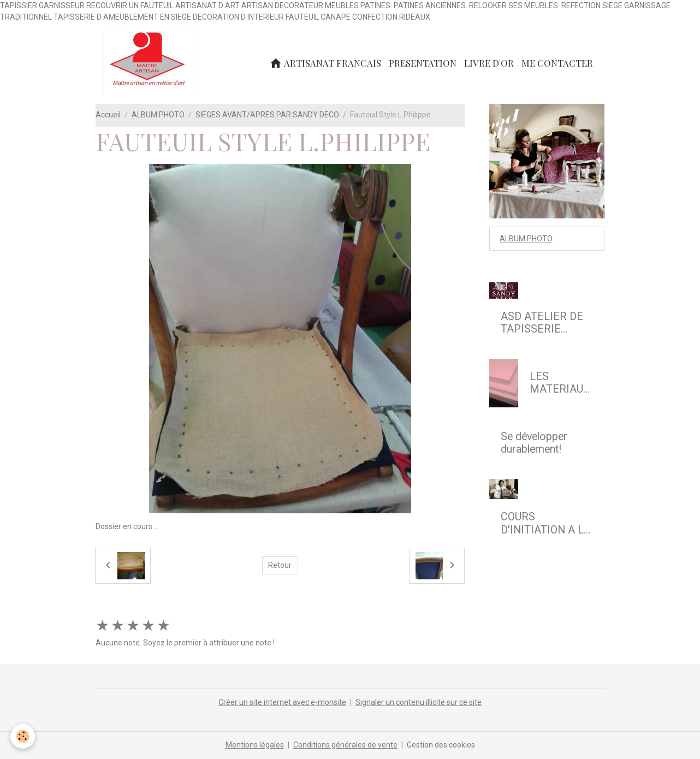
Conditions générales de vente (345, 745)
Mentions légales (255, 745)
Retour (280, 565)
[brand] (152, 63)
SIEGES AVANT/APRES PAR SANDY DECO (267, 115)
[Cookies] (23, 736)
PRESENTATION (423, 63)
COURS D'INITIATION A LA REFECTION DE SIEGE (546, 523)
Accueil (108, 115)
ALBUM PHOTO (158, 115)
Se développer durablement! (534, 443)
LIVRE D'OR (489, 63)
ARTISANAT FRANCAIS (325, 63)
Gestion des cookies (441, 745)
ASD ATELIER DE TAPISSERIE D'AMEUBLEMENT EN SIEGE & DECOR (545, 323)
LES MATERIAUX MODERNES (560, 383)
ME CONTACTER (557, 63)
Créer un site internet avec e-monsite (282, 702)
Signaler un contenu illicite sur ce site (419, 702)
